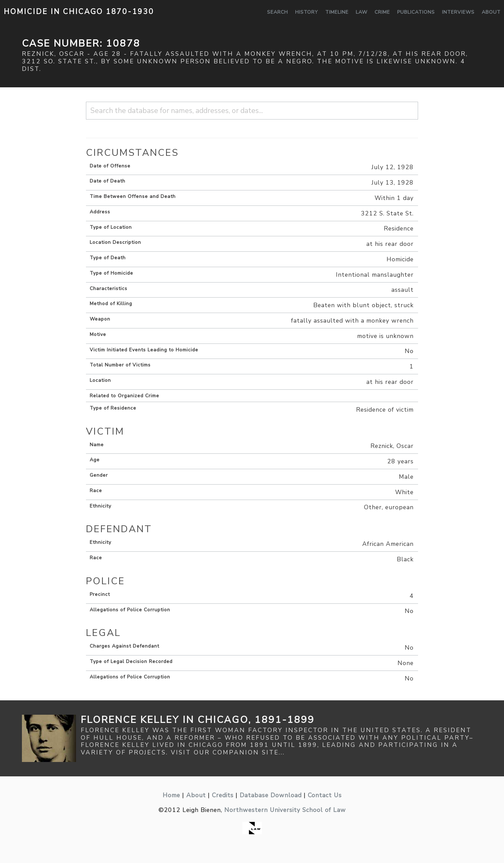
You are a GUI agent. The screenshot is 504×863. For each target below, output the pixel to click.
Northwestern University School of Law (285, 810)
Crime (382, 12)
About (491, 12)
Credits (223, 795)
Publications (416, 12)
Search (278, 12)
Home (171, 795)
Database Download (271, 795)
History (307, 12)
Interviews (458, 12)
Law (362, 12)
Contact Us (325, 795)
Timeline (337, 12)
